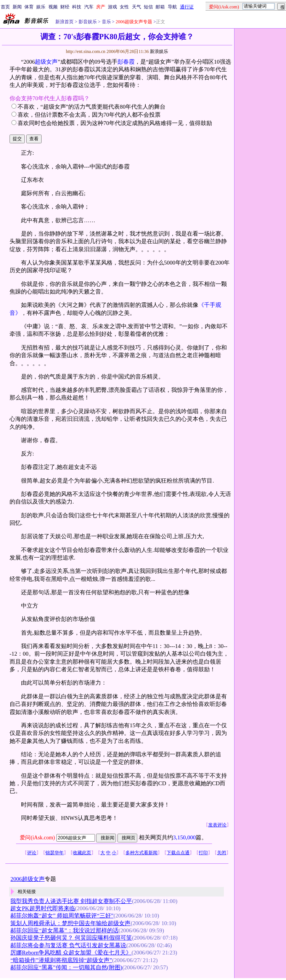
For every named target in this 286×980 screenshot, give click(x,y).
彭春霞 (126, 62)
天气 (137, 7)
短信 (148, 7)
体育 (29, 7)
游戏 (112, 7)
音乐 (106, 22)
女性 (124, 7)
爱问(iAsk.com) (37, 838)
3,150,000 (185, 837)
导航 (172, 7)
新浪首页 (64, 22)
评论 (32, 853)
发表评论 (217, 825)
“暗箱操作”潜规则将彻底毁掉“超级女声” (61, 960)
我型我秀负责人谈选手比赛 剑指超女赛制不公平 (71, 901)
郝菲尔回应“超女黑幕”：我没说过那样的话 (64, 930)
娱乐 (41, 7)
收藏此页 (82, 853)
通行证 (187, 7)
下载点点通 (178, 853)
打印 (203, 853)
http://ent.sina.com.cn (86, 51)
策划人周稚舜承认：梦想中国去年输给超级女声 (70, 923)
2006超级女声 (27, 879)
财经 (65, 7)
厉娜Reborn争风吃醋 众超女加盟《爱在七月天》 (71, 953)
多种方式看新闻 (141, 853)
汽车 (89, 7)
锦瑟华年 (55, 853)
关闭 (222, 853)
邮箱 (160, 7)
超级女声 (46, 62)
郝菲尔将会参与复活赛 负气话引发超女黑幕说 (68, 945)
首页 (5, 7)
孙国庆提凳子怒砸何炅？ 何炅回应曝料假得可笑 (71, 938)
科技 (77, 7)
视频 (53, 7)
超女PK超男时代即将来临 (43, 908)
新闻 (17, 7)
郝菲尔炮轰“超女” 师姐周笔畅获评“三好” (62, 916)
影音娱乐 (88, 22)
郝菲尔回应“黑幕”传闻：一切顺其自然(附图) (66, 967)
